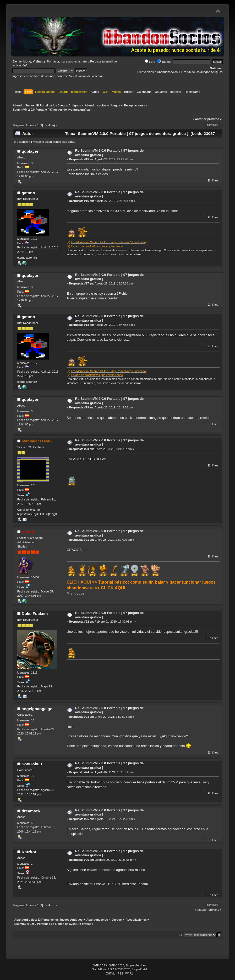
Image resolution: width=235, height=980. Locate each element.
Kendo (28, 532)
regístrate (80, 61)
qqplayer (30, 151)
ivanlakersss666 (37, 441)
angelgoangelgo (37, 709)
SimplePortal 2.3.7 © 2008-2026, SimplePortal (119, 969)
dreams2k (31, 811)
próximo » (214, 119)
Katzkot (29, 852)
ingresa (66, 61)
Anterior (31, 125)
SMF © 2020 (117, 965)
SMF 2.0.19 (100, 965)
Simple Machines (136, 965)
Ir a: (181, 935)
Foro (150, 62)
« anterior (200, 119)
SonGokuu (32, 764)
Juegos (164, 62)
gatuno (28, 193)
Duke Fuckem (35, 614)
